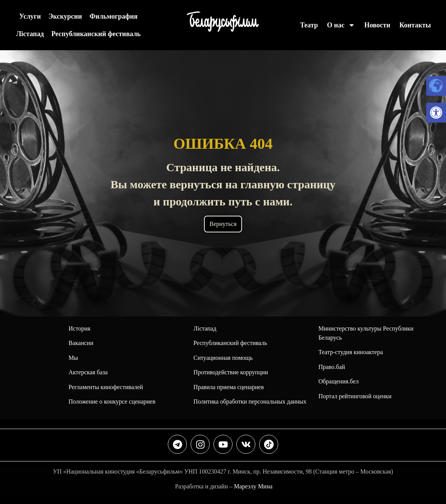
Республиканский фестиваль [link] (96, 34)
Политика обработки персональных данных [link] (250, 401)
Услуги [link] (30, 16)
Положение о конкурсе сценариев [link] (112, 401)
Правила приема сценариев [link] (229, 387)
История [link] (79, 328)
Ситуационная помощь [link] (223, 358)
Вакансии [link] (81, 343)
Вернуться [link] (223, 224)
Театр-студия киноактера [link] (351, 352)
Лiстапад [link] (30, 34)
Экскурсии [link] (65, 16)
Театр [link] (309, 25)
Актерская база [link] (88, 372)
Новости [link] (377, 25)
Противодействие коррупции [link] (231, 372)
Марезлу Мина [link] (253, 486)
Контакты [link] (415, 25)
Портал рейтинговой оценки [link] (355, 396)
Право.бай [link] (332, 367)
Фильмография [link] (113, 16)
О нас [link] (341, 25)
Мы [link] (73, 358)
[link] (436, 113)
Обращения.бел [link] (339, 381)
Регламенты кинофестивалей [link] (106, 387)
